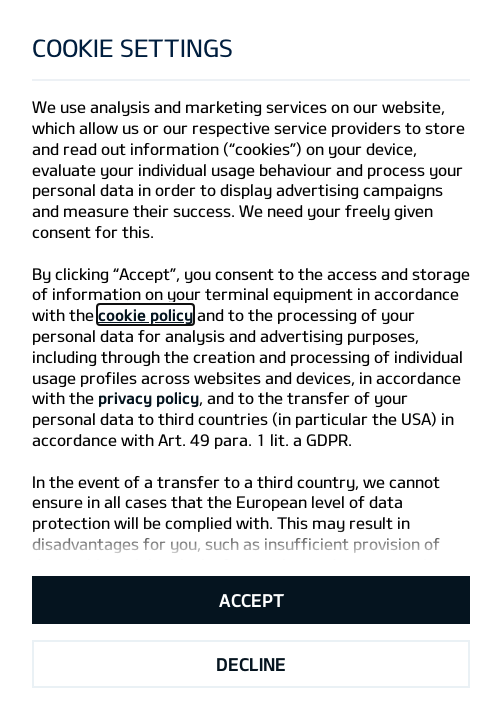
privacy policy (148, 397)
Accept (251, 600)
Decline (251, 664)
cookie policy (145, 314)
